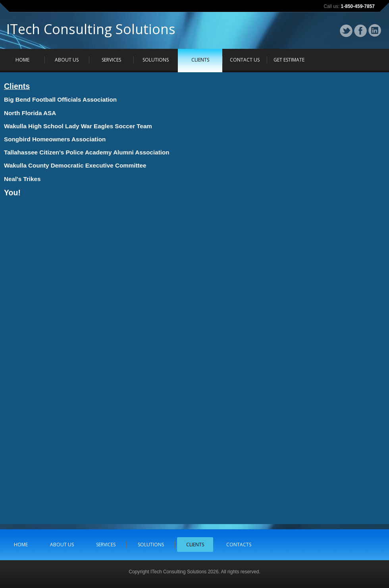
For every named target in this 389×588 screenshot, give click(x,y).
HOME (22, 60)
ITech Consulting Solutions (91, 31)
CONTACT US (245, 60)
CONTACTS (239, 545)
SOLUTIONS (156, 60)
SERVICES (111, 60)
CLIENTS (200, 60)
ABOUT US (67, 60)
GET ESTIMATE (289, 60)
